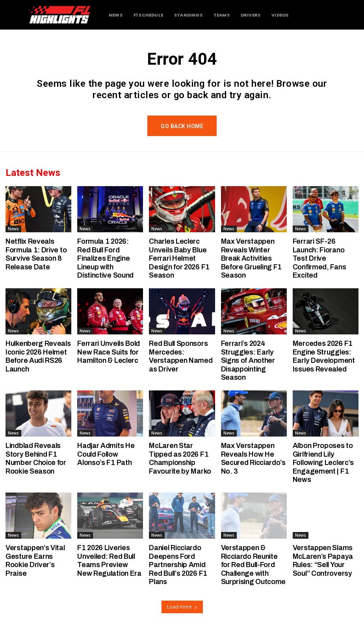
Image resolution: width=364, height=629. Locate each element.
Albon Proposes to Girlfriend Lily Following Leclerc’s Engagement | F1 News (323, 463)
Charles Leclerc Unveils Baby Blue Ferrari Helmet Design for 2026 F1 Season (179, 258)
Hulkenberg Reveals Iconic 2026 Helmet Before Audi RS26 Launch (38, 356)
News (13, 229)
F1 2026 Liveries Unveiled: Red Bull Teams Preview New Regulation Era (109, 561)
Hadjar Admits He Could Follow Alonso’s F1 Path (106, 454)
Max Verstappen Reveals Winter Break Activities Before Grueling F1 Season (252, 258)
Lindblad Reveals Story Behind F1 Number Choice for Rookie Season (36, 458)
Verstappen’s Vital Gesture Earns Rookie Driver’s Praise (35, 561)
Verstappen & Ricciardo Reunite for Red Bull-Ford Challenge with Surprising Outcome (253, 565)
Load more (182, 607)
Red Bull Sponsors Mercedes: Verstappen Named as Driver (181, 356)
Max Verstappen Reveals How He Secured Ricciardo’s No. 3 (253, 458)
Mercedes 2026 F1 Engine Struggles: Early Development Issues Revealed (324, 356)
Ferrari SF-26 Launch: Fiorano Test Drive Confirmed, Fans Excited (319, 258)
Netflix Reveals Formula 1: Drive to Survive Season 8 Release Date (36, 254)
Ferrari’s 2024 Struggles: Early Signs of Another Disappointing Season (248, 360)
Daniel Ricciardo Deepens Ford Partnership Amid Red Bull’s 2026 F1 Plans (178, 565)
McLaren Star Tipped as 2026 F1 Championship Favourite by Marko (180, 458)
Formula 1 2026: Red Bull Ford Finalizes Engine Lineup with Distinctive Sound (105, 258)
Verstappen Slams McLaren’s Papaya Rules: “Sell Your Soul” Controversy (323, 561)
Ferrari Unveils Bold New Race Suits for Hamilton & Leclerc (109, 352)
